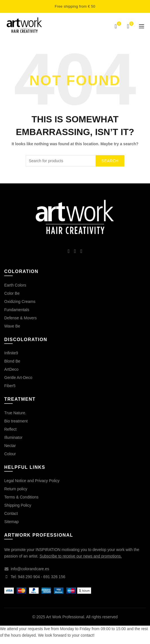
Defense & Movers (20, 318)
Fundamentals (17, 310)
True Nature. (15, 413)
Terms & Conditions (21, 497)
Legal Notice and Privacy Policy (32, 481)
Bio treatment (16, 421)
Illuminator (13, 437)
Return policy (16, 489)
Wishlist (119, 24)
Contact (11, 513)
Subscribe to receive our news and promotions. (81, 556)
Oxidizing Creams (20, 302)
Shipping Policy (18, 505)
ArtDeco (11, 369)
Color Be (12, 293)
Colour (10, 454)
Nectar (10, 446)
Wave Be (12, 326)
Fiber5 (10, 386)
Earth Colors (15, 285)
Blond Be (12, 361)
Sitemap (11, 522)
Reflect (10, 429)
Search (110, 161)
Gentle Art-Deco (18, 378)
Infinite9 (11, 353)
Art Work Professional (65, 617)
